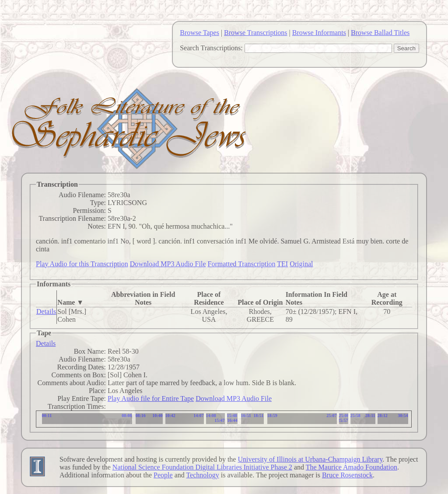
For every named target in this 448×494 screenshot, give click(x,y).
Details (46, 311)
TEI (282, 264)
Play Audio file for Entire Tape (151, 398)
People (163, 475)
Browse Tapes (199, 33)
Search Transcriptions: (211, 48)
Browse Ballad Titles (380, 33)
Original (301, 264)
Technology (202, 475)
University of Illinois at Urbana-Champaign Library (310, 459)
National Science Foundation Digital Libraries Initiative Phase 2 (202, 467)
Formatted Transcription (241, 264)
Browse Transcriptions (255, 33)
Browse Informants (319, 33)
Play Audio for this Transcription (82, 264)
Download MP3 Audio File (168, 264)
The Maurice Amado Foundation (352, 467)
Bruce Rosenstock (347, 475)
